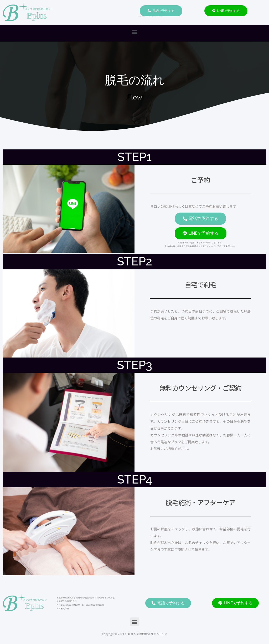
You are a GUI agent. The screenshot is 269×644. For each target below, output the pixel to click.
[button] (135, 32)
